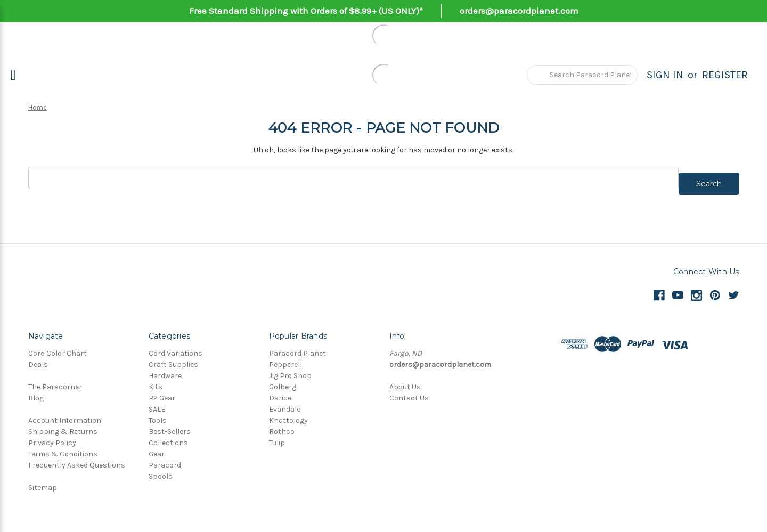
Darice (280, 392)
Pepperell (285, 359)
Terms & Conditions (63, 448)
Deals (38, 359)
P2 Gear (162, 392)
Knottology (288, 415)
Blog (36, 392)
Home (38, 107)
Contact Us (409, 392)
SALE (157, 403)
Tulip (277, 437)
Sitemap (43, 482)
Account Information (65, 415)
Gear (157, 448)
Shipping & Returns (63, 426)
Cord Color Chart (58, 347)
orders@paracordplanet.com (519, 11)
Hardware (165, 370)
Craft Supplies (173, 359)
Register (725, 75)
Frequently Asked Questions (77, 459)
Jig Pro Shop (290, 370)
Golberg (283, 381)
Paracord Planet (297, 347)
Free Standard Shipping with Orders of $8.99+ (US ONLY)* (306, 11)
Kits (156, 381)
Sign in (665, 75)
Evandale (285, 403)
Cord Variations (176, 347)
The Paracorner (55, 381)
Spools (161, 470)
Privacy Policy (52, 437)
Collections (168, 437)
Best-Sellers (170, 426)
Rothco (282, 426)
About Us (405, 381)
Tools (158, 415)
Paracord (165, 459)
